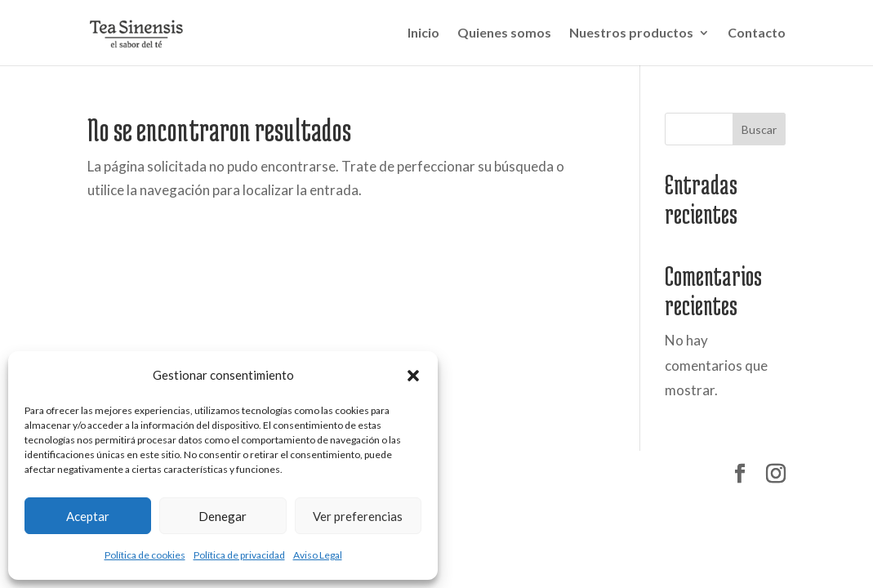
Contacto (757, 33)
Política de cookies (145, 555)
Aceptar (88, 516)
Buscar (759, 129)
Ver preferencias (358, 516)
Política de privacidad (239, 555)
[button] (413, 376)
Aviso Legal (318, 555)
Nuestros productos (631, 33)
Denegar (223, 516)
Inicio (423, 33)
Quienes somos (504, 33)
